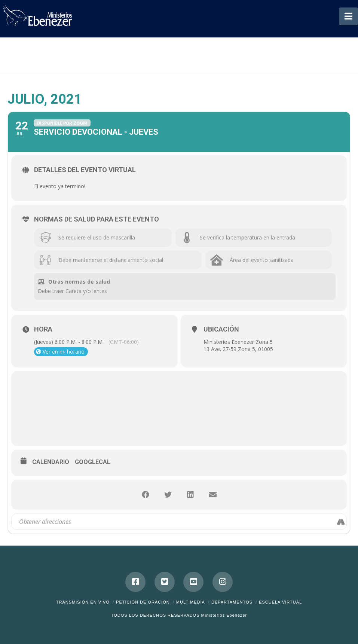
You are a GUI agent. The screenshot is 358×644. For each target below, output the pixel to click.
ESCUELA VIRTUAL (280, 602)
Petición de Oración (143, 602)
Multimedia (191, 602)
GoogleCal (93, 462)
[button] (348, 16)
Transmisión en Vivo (83, 602)
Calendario (51, 462)
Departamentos (232, 602)
